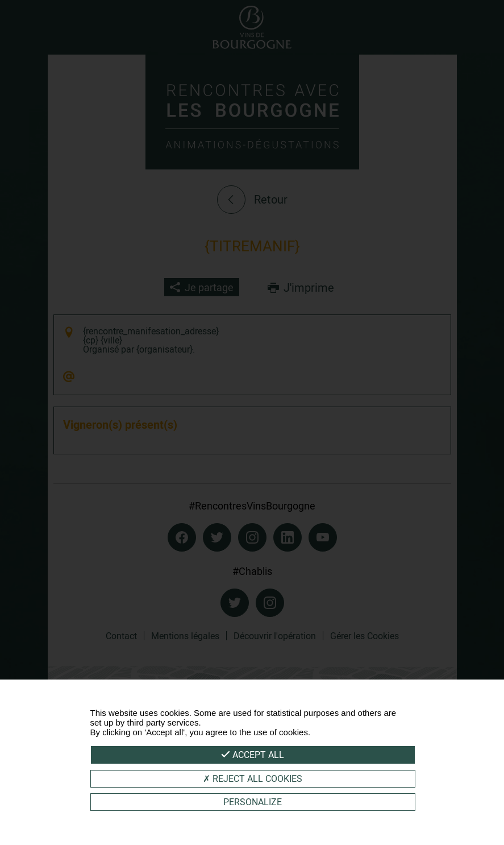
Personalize (253, 802)
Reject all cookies (253, 778)
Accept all (253, 755)
